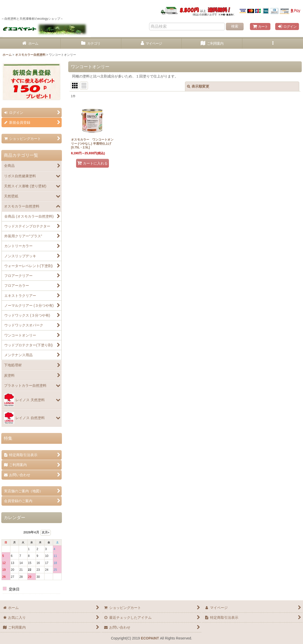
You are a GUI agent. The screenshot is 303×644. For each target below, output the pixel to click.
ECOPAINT (150, 638)
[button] (273, 44)
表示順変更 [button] (198, 86)
